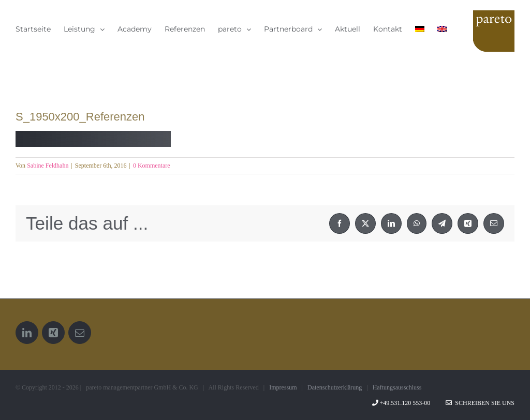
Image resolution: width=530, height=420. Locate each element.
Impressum (283, 387)
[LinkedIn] (27, 333)
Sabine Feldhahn (48, 166)
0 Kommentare (152, 166)
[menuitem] (420, 29)
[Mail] (80, 333)
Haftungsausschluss (397, 387)
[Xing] (53, 333)
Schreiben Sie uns (480, 403)
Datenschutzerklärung (335, 387)
